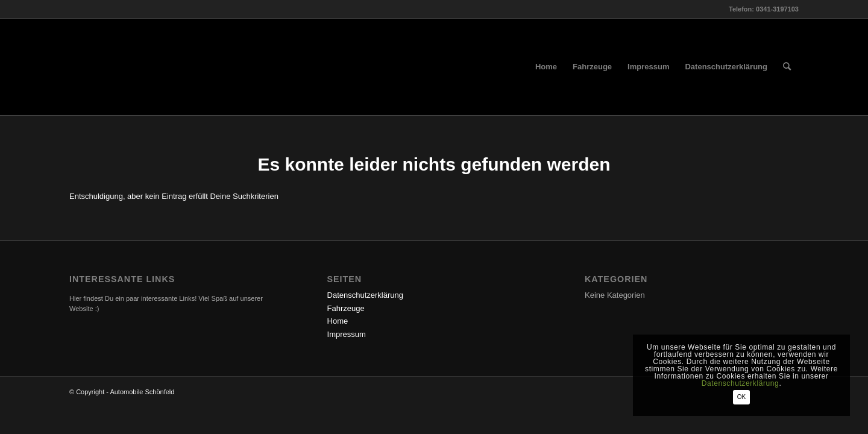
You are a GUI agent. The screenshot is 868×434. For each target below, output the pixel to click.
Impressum (347, 334)
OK (741, 397)
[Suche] (787, 67)
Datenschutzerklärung (365, 295)
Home (338, 321)
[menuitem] (546, 67)
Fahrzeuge (346, 308)
